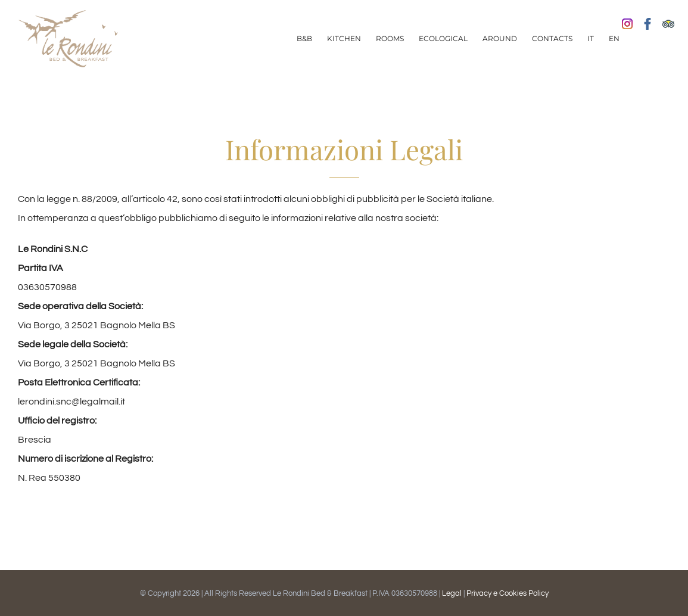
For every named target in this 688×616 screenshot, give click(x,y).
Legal (453, 593)
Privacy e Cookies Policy (508, 593)
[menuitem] (304, 39)
